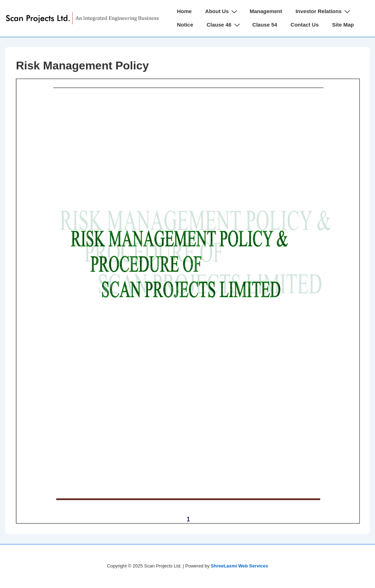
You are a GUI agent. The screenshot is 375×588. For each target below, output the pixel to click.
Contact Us (305, 25)
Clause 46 (224, 25)
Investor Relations (324, 11)
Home (184, 11)
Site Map (343, 25)
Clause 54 (265, 25)
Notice (185, 25)
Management (266, 11)
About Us (222, 11)
